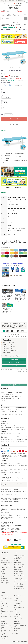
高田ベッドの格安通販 (6, 580)
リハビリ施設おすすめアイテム (20, 576)
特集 (2, 595)
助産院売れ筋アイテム (19, 587)
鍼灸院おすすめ (17, 583)
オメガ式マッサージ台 (21, 24)
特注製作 (16, 561)
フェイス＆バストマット (19, 600)
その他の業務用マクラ (19, 607)
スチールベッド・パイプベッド (7, 631)
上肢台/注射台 (17, 628)
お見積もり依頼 (14, 366)
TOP (2, 23)
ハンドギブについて (5, 557)
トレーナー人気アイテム (19, 589)
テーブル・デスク (18, 632)
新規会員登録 (4, 579)
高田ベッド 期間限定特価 (7, 597)
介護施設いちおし (18, 578)
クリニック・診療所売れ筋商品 (20, 581)
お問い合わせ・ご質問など (14, 359)
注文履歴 (3, 571)
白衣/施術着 (17, 622)
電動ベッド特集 (17, 568)
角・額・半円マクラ (18, 595)
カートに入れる (14, 119)
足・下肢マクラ (17, 604)
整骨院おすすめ (17, 570)
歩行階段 (3, 622)
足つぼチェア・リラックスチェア (7, 634)
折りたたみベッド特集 (19, 564)
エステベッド (4, 638)
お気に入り (3, 573)
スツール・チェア (18, 616)
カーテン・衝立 (17, 620)
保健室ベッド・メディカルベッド (7, 628)
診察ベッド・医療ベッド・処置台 (7, 608)
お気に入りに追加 (14, 124)
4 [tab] (15, 68)
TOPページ (3, 555)
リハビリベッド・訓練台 (6, 615)
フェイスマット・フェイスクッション (20, 598)
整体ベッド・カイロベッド (7, 602)
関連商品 (16, 634)
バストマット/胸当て (19, 602)
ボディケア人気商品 (18, 573)
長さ (3, 95)
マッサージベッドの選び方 (20, 555)
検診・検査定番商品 (18, 585)
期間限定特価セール (18, 559)
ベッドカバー (17, 613)
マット (15, 609)
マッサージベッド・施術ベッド (11, 23)
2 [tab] (11, 68)
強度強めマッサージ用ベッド (8, 24)
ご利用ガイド (4, 570)
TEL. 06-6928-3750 (14, 335)
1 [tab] (8, 68)
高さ (3, 100)
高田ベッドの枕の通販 (6, 582)
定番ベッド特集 (17, 562)
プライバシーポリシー (6, 561)
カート (2, 575)
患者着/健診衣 (17, 624)
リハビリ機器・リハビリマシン (7, 618)
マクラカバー (17, 615)
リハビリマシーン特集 (19, 566)
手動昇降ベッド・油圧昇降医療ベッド (7, 613)
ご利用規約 (3, 559)
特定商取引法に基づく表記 (7, 562)
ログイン (3, 577)
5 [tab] (17, 68)
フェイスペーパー (18, 611)
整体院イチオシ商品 (18, 571)
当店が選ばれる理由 (18, 557)
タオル (15, 630)
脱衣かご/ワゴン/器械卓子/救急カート (20, 626)
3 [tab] (13, 68)
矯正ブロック (17, 606)
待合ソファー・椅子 (18, 618)
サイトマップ (4, 584)
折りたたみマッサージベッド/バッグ (7, 604)
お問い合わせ (4, 564)
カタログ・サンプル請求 (14, 363)
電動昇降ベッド (4, 610)
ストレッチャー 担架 (6, 625)
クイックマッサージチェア (7, 637)
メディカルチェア (5, 624)
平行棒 (2, 620)
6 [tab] (20, 68)
